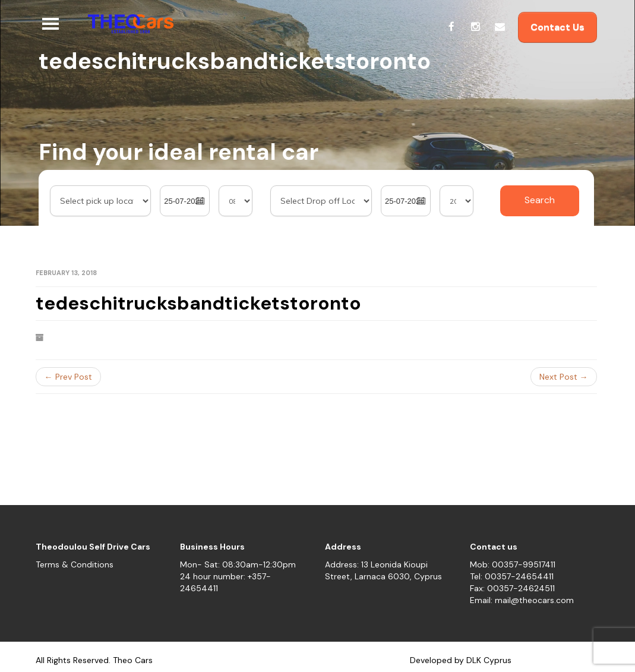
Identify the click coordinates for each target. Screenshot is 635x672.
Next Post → (564, 377)
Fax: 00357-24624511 (512, 588)
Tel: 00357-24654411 (512, 576)
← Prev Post (68, 377)
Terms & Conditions (75, 564)
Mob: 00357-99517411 (513, 564)
